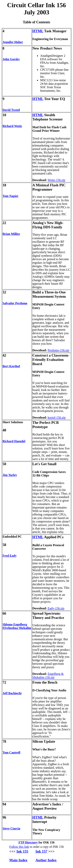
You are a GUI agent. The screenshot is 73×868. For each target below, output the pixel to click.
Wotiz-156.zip (57, 180)
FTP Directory (28, 842)
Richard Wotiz (12, 126)
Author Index (46, 860)
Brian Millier (11, 234)
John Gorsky (11, 59)
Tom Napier (11, 196)
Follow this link (19, 847)
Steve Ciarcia (11, 828)
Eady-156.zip (56, 608)
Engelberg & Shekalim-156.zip (48, 676)
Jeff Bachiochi (12, 693)
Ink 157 (41, 851)
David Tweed (11, 110)
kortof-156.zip (57, 417)
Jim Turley (10, 475)
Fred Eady (10, 556)
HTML (38, 31)
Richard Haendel (14, 441)
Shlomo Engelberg (15, 624)
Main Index (18, 860)
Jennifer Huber (13, 42)
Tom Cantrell (11, 752)
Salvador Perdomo (15, 303)
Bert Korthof (11, 366)
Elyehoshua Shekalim (17, 628)
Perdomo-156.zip (58, 350)
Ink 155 (22, 851)
